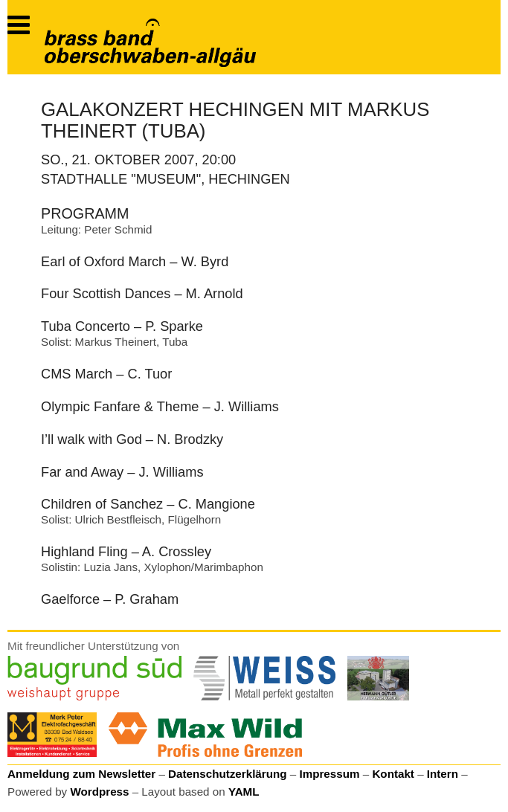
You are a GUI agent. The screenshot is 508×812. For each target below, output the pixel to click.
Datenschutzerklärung (228, 774)
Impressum (329, 774)
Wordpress (99, 792)
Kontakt (393, 774)
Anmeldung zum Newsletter (81, 774)
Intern (443, 774)
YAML (244, 792)
